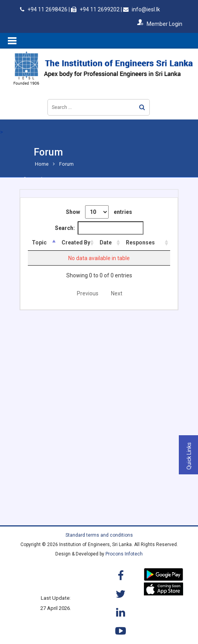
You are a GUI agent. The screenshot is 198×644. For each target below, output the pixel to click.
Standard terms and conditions (99, 535)
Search (142, 107)
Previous (88, 293)
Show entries (99, 212)
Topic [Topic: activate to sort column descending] (39, 242)
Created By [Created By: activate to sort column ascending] (74, 242)
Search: (99, 228)
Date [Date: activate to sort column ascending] (110, 242)
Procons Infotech (124, 554)
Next (117, 293)
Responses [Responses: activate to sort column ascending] (144, 242)
